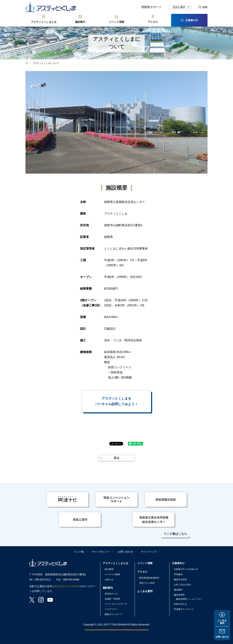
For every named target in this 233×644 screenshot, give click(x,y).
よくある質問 (222, 622)
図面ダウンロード (113, 614)
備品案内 (178, 590)
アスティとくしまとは (44, 22)
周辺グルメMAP (147, 583)
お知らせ (109, 580)
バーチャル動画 (112, 574)
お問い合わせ (222, 637)
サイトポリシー (101, 552)
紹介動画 (109, 569)
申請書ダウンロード (184, 609)
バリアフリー (111, 609)
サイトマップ (149, 552)
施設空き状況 (180, 580)
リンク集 (79, 552)
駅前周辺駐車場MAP (149, 578)
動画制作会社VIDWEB (67, 586)
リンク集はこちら (175, 534)
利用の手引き (180, 604)
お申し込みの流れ (183, 585)
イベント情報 (116, 22)
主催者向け (178, 563)
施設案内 (80, 22)
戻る (116, 458)
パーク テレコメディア (116, 604)
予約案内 (178, 574)
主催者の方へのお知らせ (186, 569)
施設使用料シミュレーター (189, 599)
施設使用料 (179, 595)
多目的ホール (111, 594)
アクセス (153, 22)
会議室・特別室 (112, 599)
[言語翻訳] (180, 7)
